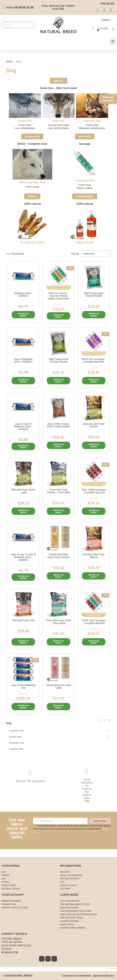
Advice (20, 7)
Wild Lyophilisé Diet (32, 183)
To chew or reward (32, 242)
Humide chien (58, 737)
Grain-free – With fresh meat (59, 88)
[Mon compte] (93, 28)
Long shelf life (85, 181)
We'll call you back (108, 99)
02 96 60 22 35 (10, 952)
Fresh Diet (25, 121)
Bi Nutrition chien (17, 743)
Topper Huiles (85, 242)
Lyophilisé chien (16, 749)
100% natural (32, 204)
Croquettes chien (58, 731)
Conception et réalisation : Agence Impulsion (88, 976)
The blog (107, 4)
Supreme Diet (92, 121)
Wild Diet (59, 121)
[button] (58, 81)
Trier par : (76, 254)
